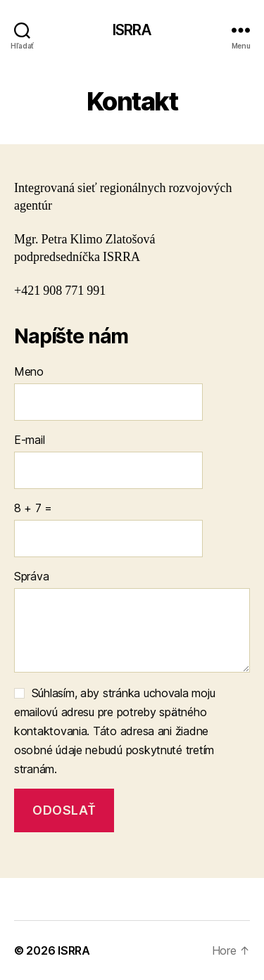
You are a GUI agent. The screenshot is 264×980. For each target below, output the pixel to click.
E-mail (29, 440)
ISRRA (132, 30)
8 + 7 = (33, 508)
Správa (31, 576)
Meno (29, 371)
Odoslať (64, 810)
